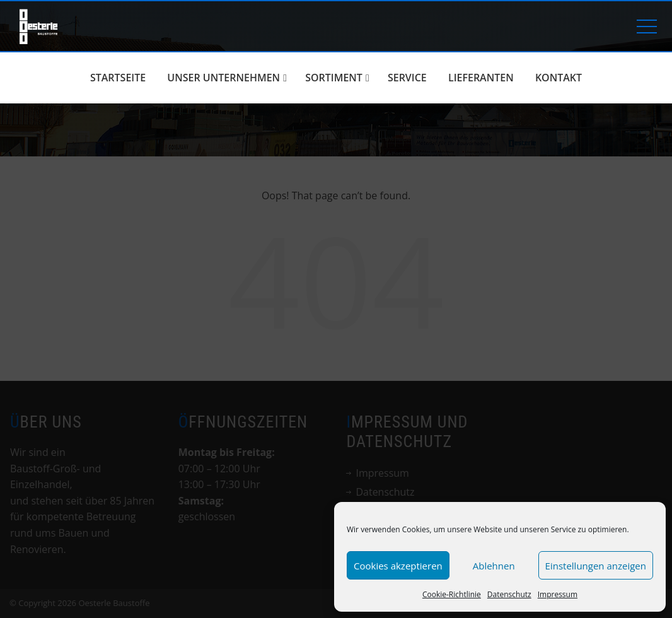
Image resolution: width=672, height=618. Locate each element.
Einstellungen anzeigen (596, 566)
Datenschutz (509, 594)
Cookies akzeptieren (398, 566)
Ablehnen (494, 566)
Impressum (558, 594)
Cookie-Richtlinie (452, 594)
